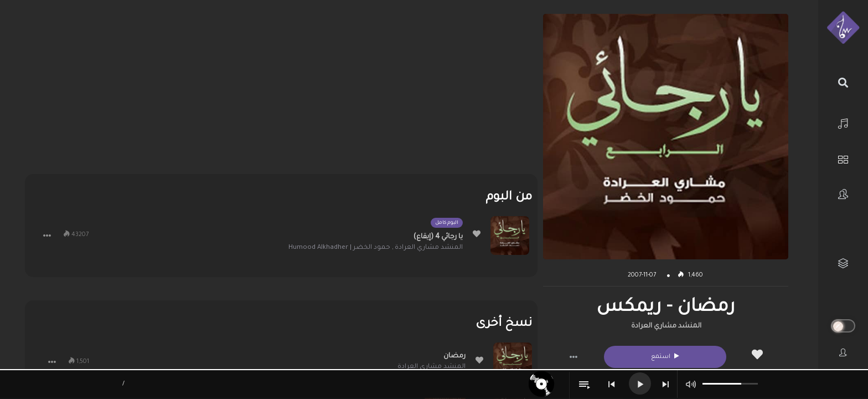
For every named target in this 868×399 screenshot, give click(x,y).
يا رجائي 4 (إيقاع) (438, 237)
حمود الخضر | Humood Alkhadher (339, 248)
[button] (573, 357)
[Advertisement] (281, 91)
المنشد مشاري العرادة (666, 326)
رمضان (454, 356)
